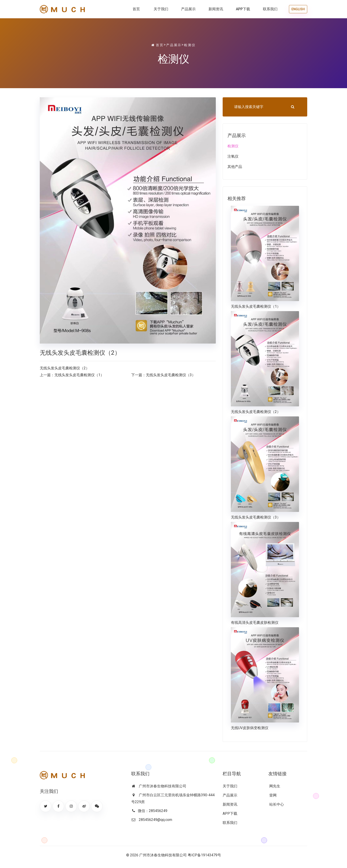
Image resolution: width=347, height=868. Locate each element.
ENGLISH (298, 9)
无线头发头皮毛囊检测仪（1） (79, 375)
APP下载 (243, 9)
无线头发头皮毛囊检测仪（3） (171, 375)
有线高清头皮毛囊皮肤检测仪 (255, 623)
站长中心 (276, 804)
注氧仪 (233, 156)
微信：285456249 (153, 811)
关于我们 (161, 9)
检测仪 (190, 45)
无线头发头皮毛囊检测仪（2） (256, 412)
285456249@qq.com (155, 820)
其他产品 (235, 167)
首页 (136, 9)
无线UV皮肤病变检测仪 (250, 728)
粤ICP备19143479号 (204, 855)
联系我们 (270, 9)
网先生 (274, 786)
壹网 (272, 795)
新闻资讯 (216, 9)
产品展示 (188, 9)
